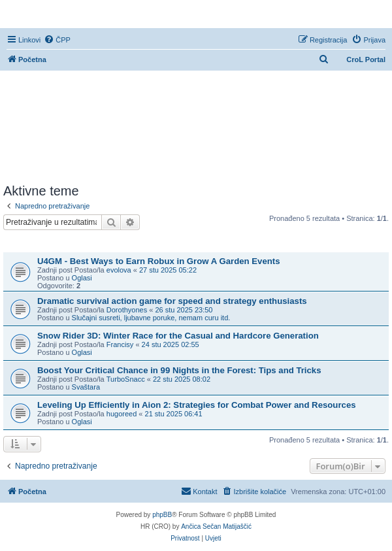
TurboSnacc (126, 379)
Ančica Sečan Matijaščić (216, 526)
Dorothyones (127, 310)
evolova (119, 270)
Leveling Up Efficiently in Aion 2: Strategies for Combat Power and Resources (197, 405)
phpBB (162, 515)
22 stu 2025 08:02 (182, 379)
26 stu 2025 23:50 (184, 310)
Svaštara (86, 387)
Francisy (120, 344)
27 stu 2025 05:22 (168, 270)
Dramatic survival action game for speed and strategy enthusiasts (172, 301)
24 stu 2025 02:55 (171, 344)
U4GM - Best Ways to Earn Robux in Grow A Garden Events (159, 261)
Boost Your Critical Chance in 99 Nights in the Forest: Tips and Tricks (179, 370)
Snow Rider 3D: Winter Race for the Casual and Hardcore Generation (178, 336)
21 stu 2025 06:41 (174, 414)
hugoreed (122, 414)
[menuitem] (57, 40)
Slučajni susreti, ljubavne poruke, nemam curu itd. (151, 318)
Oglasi (82, 278)
